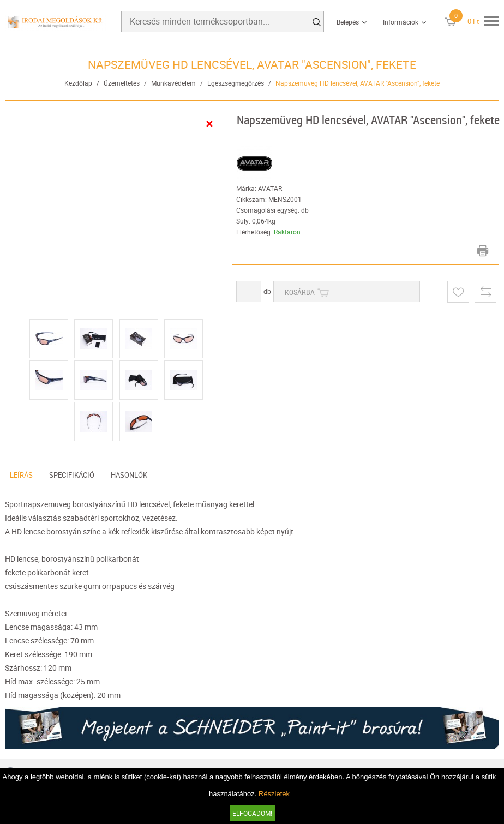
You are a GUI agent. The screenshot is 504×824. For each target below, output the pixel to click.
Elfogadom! (252, 813)
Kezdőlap (78, 83)
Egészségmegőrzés (236, 83)
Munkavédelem (173, 83)
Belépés (348, 22)
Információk (401, 22)
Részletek (274, 794)
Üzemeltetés (122, 83)
